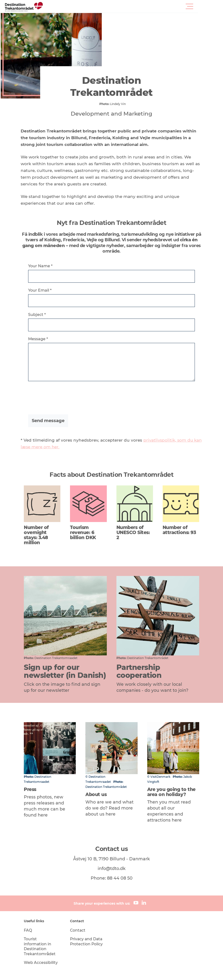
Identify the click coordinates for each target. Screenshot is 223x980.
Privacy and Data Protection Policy (88, 919)
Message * (41, 340)
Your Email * (43, 291)
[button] (133, 7)
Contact (79, 907)
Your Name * (43, 267)
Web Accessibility (43, 940)
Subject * (40, 315)
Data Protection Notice (115, 971)
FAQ (31, 907)
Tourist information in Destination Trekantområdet (43, 924)
